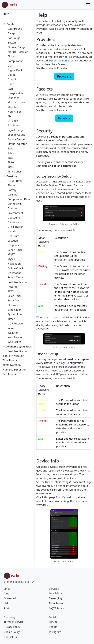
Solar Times (15, 296)
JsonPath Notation (13, 356)
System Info (15, 314)
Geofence (13, 222)
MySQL (12, 259)
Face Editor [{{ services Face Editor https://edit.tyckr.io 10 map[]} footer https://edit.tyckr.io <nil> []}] (56, 593)
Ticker (11, 162)
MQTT (11, 254)
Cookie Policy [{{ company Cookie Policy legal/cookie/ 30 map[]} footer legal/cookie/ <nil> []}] (12, 632)
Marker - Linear (17, 102)
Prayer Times (15, 277)
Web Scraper (15, 337)
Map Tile (13, 107)
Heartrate (13, 236)
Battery (12, 190)
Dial (10, 66)
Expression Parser (59, 61)
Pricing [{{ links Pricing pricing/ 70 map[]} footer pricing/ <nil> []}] (8, 608)
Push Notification (18, 282)
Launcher (13, 98)
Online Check (16, 268)
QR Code (13, 121)
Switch (12, 148)
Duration (13, 208)
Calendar (13, 195)
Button (12, 43)
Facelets (64, 118)
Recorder (13, 287)
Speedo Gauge (16, 135)
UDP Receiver (16, 324)
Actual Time (15, 181)
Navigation (14, 264)
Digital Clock (15, 70)
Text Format (10, 374)
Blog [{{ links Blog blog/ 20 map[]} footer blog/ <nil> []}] (7, 593)
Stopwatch (14, 305)
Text (10, 158)
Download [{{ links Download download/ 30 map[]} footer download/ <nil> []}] (10, 598)
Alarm (11, 185)
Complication (16, 61)
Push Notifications (19, 351)
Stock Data (14, 300)
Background (15, 29)
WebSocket (14, 342)
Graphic (12, 79)
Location (13, 241)
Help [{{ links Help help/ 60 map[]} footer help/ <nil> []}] (7, 603)
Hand (11, 84)
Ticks (11, 167)
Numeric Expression (15, 370)
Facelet (11, 24)
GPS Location (15, 227)
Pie (9, 116)
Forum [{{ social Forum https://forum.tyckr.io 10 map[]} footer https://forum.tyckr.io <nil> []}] (53, 622)
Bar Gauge (14, 38)
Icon (10, 89)
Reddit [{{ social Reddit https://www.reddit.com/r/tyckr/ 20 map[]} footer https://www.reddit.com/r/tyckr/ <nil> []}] (53, 627)
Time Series (15, 172)
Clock (11, 56)
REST (11, 291)
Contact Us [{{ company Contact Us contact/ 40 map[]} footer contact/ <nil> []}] (10, 637)
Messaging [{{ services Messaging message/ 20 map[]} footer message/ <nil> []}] (56, 598)
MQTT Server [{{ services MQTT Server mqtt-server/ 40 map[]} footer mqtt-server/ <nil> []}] (57, 608)
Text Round (14, 125)
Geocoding (14, 218)
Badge (11, 33)
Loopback (13, 245)
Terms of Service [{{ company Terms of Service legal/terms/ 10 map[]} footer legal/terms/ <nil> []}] (14, 622)
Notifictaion (15, 112)
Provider (12, 176)
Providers (64, 76)
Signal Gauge (16, 130)
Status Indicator (17, 144)
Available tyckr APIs (19, 347)
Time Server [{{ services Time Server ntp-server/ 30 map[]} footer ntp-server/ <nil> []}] (56, 603)
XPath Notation (12, 365)
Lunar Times (15, 250)
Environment (15, 213)
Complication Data (19, 199)
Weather (13, 333)
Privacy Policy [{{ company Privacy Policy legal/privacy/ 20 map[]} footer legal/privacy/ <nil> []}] (12, 627)
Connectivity (15, 204)
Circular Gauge (17, 47)
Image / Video (16, 93)
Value (11, 328)
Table (11, 153)
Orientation (15, 273)
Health (12, 231)
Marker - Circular (18, 52)
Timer (11, 319)
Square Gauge (16, 139)
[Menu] (88, 5)
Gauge (12, 75)
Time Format (10, 360)
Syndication (15, 310)
